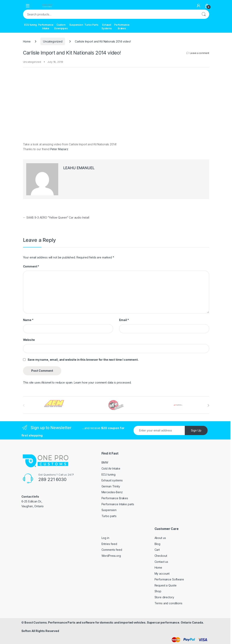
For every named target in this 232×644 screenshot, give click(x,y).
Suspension (76, 25)
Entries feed (109, 544)
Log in (105, 538)
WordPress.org (111, 556)
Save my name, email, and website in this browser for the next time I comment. (83, 360)
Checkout (161, 556)
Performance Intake (46, 27)
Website (29, 340)
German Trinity (111, 486)
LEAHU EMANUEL (79, 168)
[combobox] (110, 14)
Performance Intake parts (118, 504)
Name (28, 320)
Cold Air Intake (111, 468)
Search (204, 14)
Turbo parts (109, 516)
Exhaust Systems (107, 27)
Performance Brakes (122, 27)
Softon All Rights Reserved (40, 631)
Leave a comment (199, 53)
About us (160, 538)
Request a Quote (166, 585)
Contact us (161, 562)
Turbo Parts (91, 25)
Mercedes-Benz (112, 492)
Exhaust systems (112, 480)
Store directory (164, 597)
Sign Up (196, 430)
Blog (157, 544)
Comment (31, 266)
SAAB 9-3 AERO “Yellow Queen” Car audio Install (56, 217)
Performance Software (169, 579)
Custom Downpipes (61, 27)
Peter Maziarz (59, 149)
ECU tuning (31, 25)
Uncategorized (53, 41)
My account (162, 574)
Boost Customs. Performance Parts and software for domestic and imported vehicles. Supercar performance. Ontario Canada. (114, 622)
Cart (157, 550)
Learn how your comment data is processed (102, 382)
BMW (105, 462)
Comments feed (112, 550)
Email (124, 320)
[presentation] (208, 405)
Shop (158, 591)
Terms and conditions (168, 603)
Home (27, 41)
